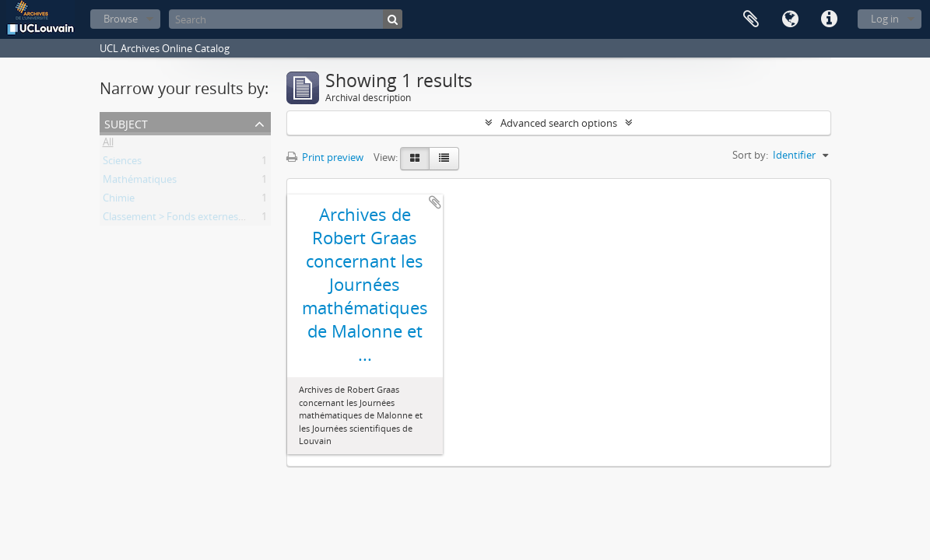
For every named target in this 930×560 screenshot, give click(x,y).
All (108, 145)
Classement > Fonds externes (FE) (180, 219)
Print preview (325, 157)
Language (790, 19)
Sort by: (750, 155)
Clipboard (751, 19)
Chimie (119, 201)
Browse (121, 19)
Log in (885, 19)
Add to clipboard (435, 202)
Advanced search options (559, 123)
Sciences (122, 163)
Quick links (829, 19)
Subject (126, 122)
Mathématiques (140, 182)
